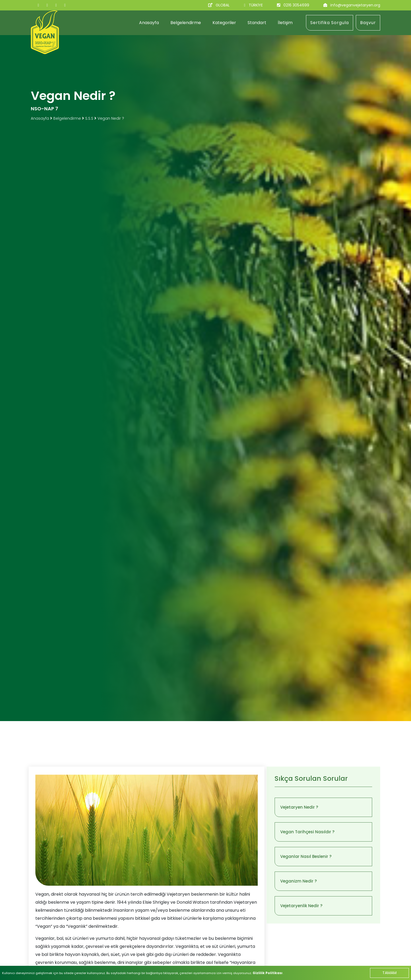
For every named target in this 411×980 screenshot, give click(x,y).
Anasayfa (149, 23)
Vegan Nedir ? (111, 118)
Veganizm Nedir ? (298, 881)
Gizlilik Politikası (268, 973)
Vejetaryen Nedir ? (299, 807)
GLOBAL (223, 5)
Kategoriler (224, 23)
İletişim (285, 23)
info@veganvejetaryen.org (355, 5)
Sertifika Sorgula (330, 23)
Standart (257, 23)
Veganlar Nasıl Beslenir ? (306, 856)
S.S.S (89, 118)
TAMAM (389, 973)
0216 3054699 (296, 5)
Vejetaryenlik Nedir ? (301, 906)
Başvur (368, 23)
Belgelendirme (186, 23)
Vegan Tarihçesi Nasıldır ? (307, 832)
